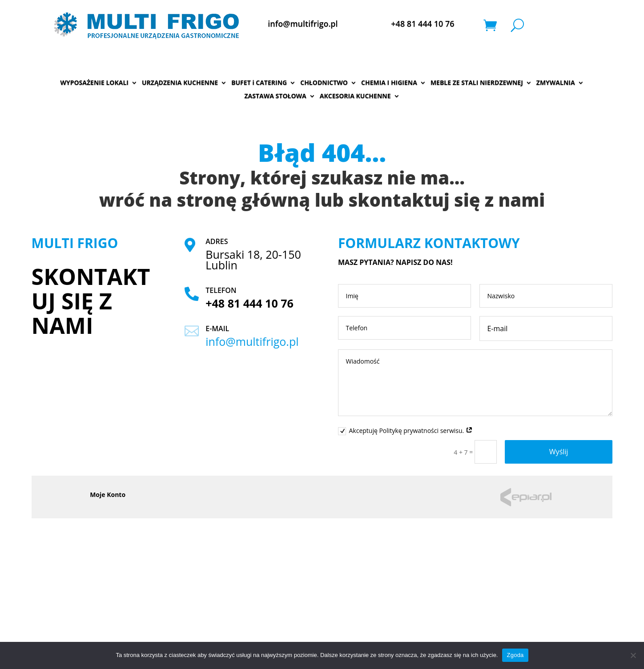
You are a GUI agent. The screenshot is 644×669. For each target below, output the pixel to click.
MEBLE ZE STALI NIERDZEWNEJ (477, 83)
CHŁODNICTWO (324, 83)
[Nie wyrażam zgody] (633, 655)
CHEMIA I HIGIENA (389, 83)
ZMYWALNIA (556, 83)
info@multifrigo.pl (303, 24)
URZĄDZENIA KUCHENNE (180, 83)
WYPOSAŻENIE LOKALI (94, 83)
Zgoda (515, 655)
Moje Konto (108, 495)
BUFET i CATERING (259, 83)
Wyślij (559, 452)
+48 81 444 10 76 (423, 24)
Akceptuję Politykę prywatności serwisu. (405, 431)
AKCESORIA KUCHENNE (355, 96)
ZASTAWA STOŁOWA (276, 96)
